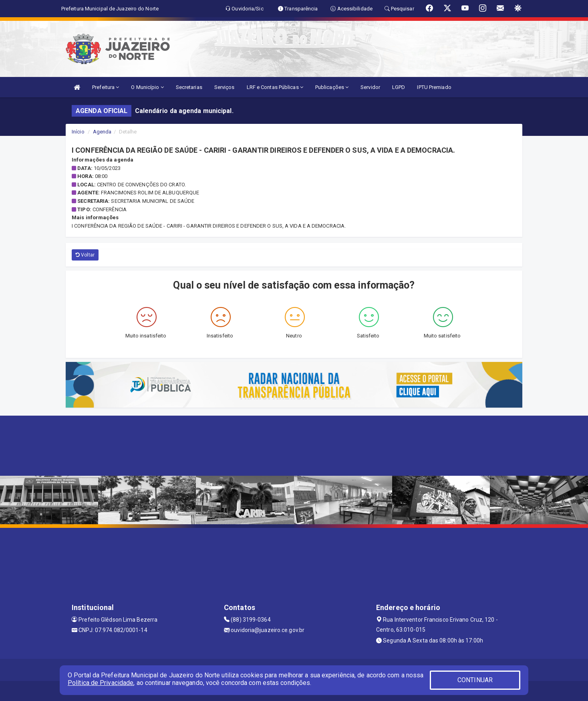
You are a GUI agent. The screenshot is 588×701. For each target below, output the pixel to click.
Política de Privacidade (101, 683)
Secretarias (189, 87)
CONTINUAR (475, 680)
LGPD (399, 87)
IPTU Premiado (434, 87)
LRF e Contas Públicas (275, 87)
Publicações (332, 87)
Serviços (225, 87)
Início (78, 132)
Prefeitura (106, 87)
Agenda (102, 132)
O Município (147, 87)
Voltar (85, 255)
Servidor (370, 87)
